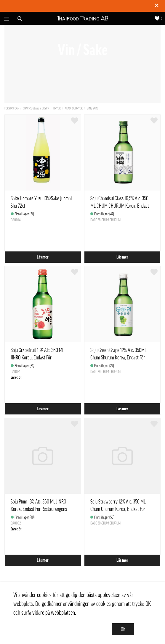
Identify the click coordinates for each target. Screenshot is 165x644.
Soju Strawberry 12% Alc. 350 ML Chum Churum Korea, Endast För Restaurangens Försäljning (118, 509)
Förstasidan (12, 108)
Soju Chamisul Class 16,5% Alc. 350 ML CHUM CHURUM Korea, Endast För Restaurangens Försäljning (120, 206)
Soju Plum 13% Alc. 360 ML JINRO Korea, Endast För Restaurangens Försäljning (39, 509)
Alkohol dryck (74, 108)
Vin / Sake (93, 108)
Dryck (57, 108)
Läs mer (43, 257)
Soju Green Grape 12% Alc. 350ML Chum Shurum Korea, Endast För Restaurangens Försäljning (118, 358)
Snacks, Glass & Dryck (36, 108)
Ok (123, 629)
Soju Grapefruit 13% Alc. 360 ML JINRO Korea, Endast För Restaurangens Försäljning (37, 358)
